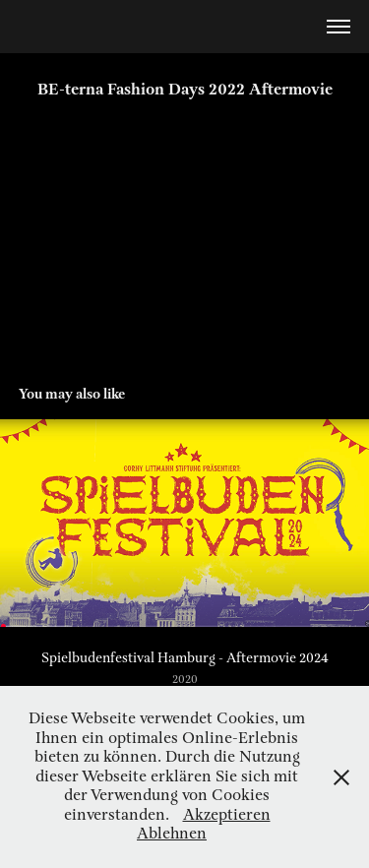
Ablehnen (172, 834)
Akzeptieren (227, 815)
